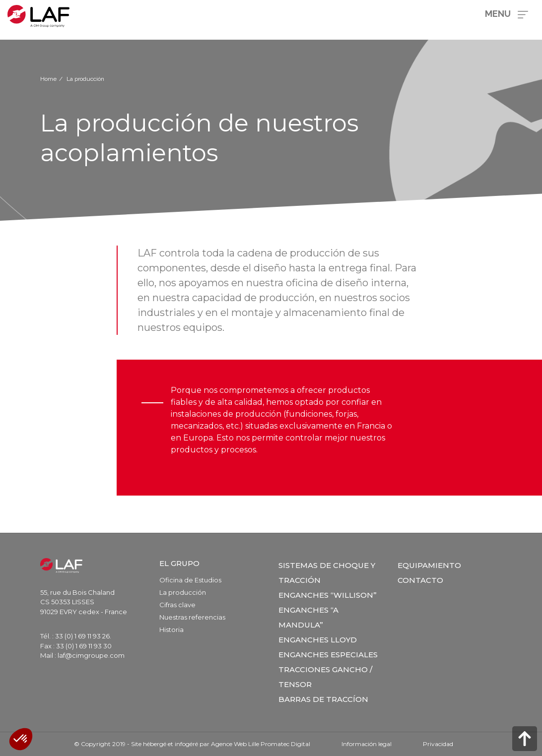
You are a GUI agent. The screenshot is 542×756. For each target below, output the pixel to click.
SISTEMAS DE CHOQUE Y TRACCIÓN (327, 573)
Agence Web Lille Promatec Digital (261, 744)
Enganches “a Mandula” (308, 617)
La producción (183, 592)
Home (48, 79)
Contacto (420, 580)
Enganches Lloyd (318, 640)
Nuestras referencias (192, 617)
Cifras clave (177, 605)
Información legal (367, 744)
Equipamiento (429, 565)
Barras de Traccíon (323, 699)
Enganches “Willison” (328, 595)
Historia (171, 630)
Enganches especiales (328, 655)
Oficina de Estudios (190, 580)
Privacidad (438, 744)
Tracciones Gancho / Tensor (325, 677)
